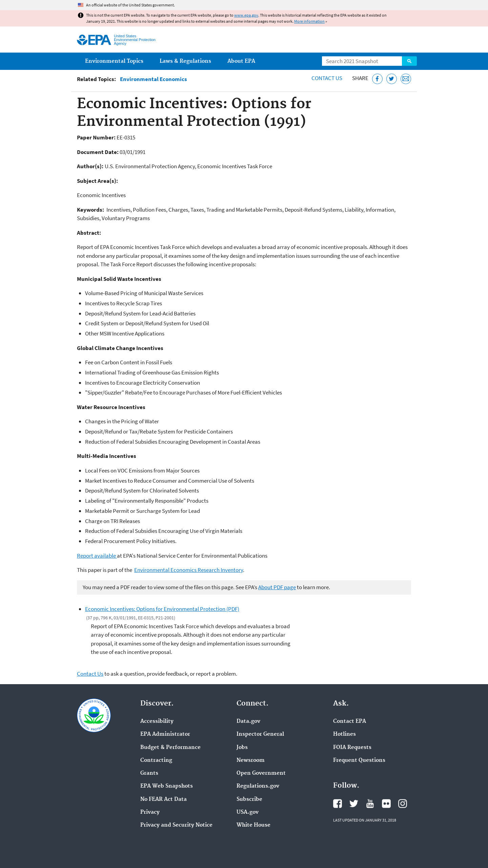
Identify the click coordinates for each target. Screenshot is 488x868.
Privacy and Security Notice (176, 825)
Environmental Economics (154, 79)
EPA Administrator (165, 734)
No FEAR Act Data (164, 799)
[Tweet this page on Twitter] (392, 79)
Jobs (242, 748)
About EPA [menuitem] (241, 61)
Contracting (156, 760)
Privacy (150, 812)
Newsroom (251, 760)
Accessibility (157, 721)
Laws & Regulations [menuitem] (185, 61)
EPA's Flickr (386, 804)
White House (253, 825)
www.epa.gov (246, 15)
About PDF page (277, 587)
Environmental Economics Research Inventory (189, 570)
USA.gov (248, 812)
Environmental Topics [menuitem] (114, 61)
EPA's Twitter (354, 804)
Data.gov (248, 721)
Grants (149, 773)
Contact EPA (350, 721)
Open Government (261, 773)
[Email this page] (406, 79)
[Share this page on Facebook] (377, 79)
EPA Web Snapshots (167, 786)
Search (409, 61)
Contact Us (327, 78)
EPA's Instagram (403, 804)
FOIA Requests (352, 748)
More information (309, 21)
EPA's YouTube (370, 804)
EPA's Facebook (338, 804)
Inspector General (260, 734)
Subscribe (249, 799)
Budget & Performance (170, 748)
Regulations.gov (258, 786)
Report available (97, 556)
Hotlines (344, 734)
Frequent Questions (359, 760)
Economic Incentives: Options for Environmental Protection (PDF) (162, 609)
